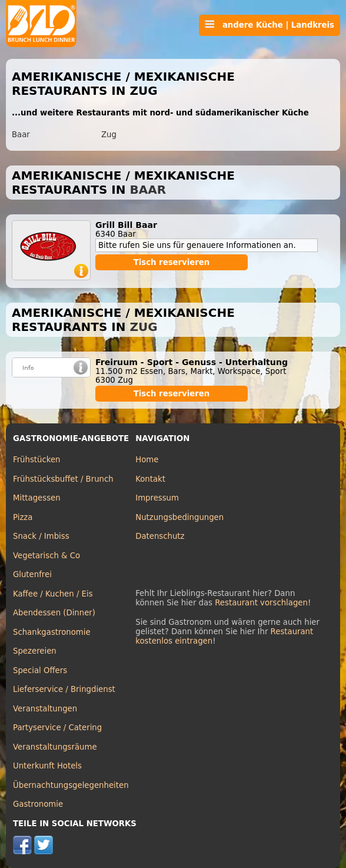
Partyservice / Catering (57, 728)
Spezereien (35, 651)
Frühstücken (37, 460)
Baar (21, 135)
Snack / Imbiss (41, 536)
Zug (109, 135)
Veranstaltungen (45, 709)
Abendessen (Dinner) (54, 613)
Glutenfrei (32, 574)
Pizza (23, 517)
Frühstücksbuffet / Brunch (63, 479)
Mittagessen (37, 498)
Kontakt (150, 479)
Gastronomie (38, 804)
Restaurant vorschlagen (261, 603)
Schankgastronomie (52, 632)
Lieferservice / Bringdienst (64, 689)
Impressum (157, 498)
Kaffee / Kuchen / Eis (53, 594)
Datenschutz (160, 536)
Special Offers (40, 670)
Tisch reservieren (172, 262)
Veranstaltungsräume (55, 747)
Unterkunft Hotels (47, 766)
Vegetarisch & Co (46, 556)
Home (147, 460)
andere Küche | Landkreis (270, 25)
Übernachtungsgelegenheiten (71, 785)
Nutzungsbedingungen (179, 517)
